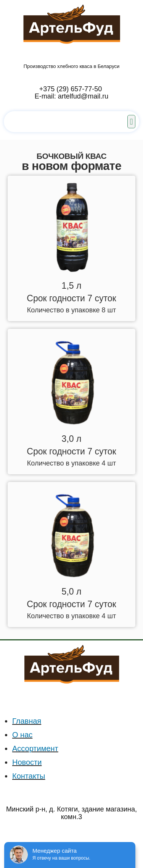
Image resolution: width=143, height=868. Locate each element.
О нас (22, 735)
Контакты (29, 776)
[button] (131, 122)
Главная (27, 721)
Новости (27, 762)
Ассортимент (35, 748)
